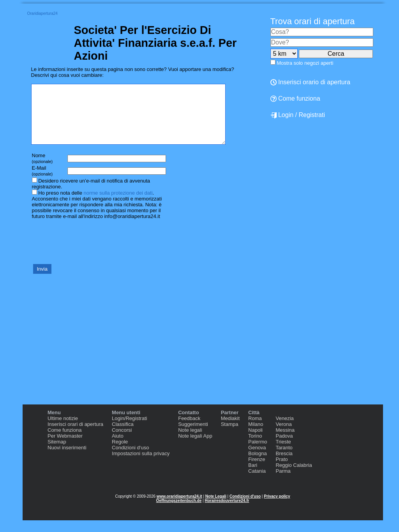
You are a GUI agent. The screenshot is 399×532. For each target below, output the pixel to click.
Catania (257, 483)
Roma (255, 430)
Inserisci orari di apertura (75, 436)
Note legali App (195, 448)
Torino (255, 448)
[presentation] (90, 253)
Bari (253, 477)
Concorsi (122, 442)
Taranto (284, 459)
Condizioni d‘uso (130, 459)
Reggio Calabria (294, 477)
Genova (257, 459)
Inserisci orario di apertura (310, 82)
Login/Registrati (129, 430)
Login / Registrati (298, 115)
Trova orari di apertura (313, 21)
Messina (285, 442)
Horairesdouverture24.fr (227, 512)
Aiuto (118, 448)
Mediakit (230, 430)
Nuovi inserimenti (67, 459)
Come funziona (295, 98)
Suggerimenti (193, 436)
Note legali (190, 442)
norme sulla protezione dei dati (118, 205)
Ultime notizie (63, 430)
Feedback (189, 430)
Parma (283, 483)
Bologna (258, 465)
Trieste (283, 453)
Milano (256, 436)
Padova (284, 448)
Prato (282, 471)
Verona (283, 436)
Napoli (255, 442)
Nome (42, 170)
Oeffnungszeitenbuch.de (179, 512)
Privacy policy (277, 508)
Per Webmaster (65, 448)
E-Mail (42, 182)
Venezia (284, 430)
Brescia (284, 465)
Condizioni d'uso (245, 508)
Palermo (258, 453)
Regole (120, 453)
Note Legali (216, 508)
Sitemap (57, 453)
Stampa (230, 436)
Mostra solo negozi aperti (305, 63)
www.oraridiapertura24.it (179, 508)
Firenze (257, 471)
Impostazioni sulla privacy (141, 465)
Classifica (123, 436)
